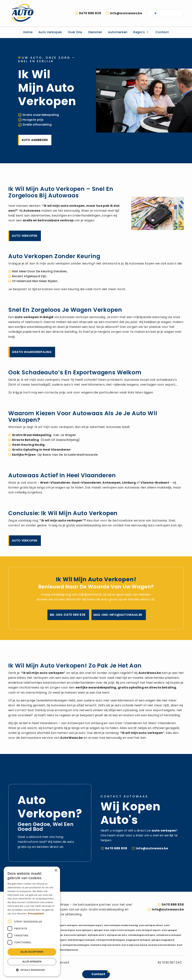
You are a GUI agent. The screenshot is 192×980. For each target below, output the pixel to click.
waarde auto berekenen (162, 945)
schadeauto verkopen (169, 935)
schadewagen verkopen (142, 935)
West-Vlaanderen (55, 483)
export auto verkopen (123, 930)
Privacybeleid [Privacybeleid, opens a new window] (36, 914)
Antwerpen (111, 483)
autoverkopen (67, 930)
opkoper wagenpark (163, 940)
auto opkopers (84, 930)
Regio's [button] (141, 32)
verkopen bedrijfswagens (111, 940)
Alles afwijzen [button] (32, 962)
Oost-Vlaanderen (86, 483)
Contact (162, 32)
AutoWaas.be (150, 673)
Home (28, 32)
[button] (32, 970)
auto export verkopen (65, 925)
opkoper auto (102, 930)
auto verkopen (27, 317)
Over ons (75, 32)
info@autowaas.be (126, 13)
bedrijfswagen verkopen (81, 940)
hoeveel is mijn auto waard (105, 945)
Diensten (95, 32)
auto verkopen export (91, 925)
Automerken (118, 32)
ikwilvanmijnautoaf (67, 950)
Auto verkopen (50, 32)
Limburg (129, 483)
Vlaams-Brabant (155, 483)
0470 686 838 (90, 13)
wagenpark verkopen (138, 940)
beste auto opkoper (75, 935)
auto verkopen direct (151, 925)
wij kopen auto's (97, 935)
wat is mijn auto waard (134, 945)
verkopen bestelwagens (76, 945)
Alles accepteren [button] (32, 952)
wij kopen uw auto (117, 935)
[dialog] (32, 921)
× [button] (56, 871)
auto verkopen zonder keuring (121, 925)
